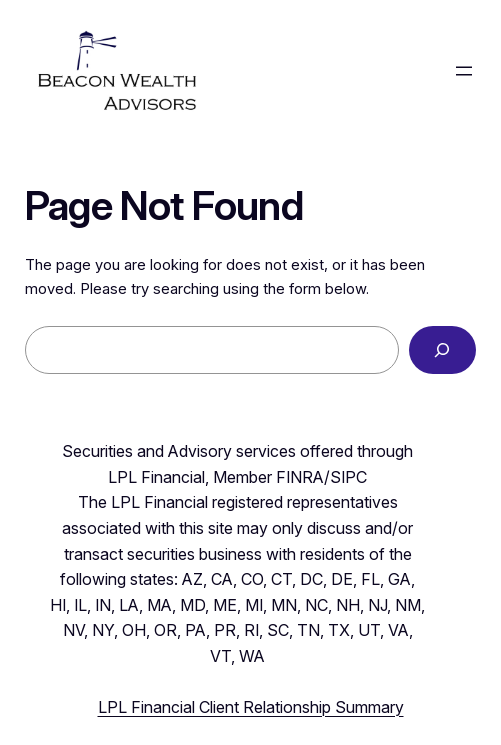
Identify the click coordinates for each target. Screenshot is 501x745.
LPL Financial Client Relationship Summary (251, 707)
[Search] (442, 350)
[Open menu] (464, 71)
